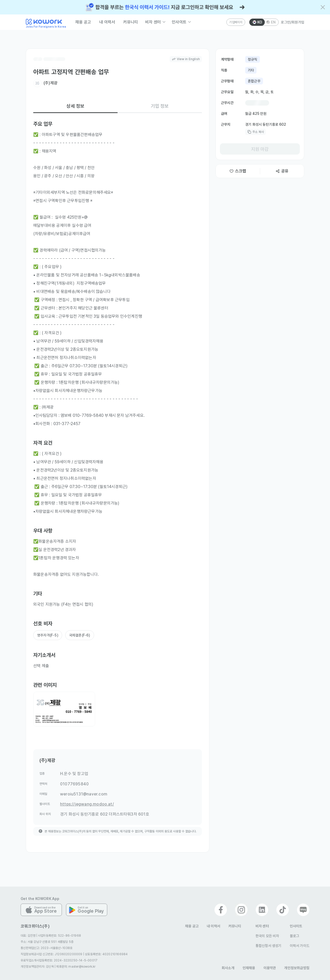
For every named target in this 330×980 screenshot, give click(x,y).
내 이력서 (107, 22)
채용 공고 (83, 22)
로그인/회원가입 (292, 22)
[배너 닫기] (323, 7)
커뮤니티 (131, 22)
